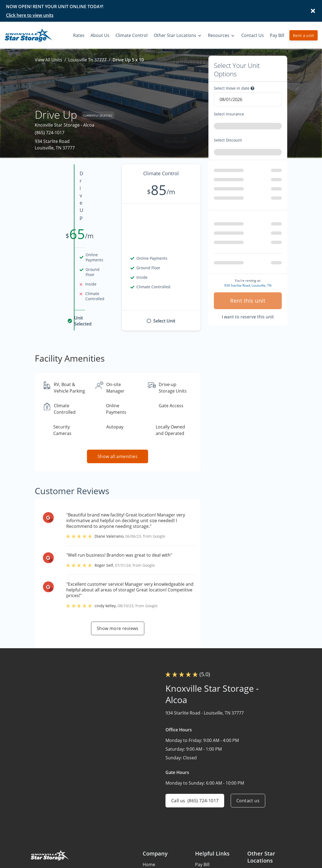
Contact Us (154, 859)
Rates (148, 828)
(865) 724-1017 (50, 133)
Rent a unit (304, 35)
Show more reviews (118, 581)
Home (149, 817)
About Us (152, 838)
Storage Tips (208, 838)
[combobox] (248, 127)
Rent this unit (248, 281)
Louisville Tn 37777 (87, 60)
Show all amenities (118, 409)
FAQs (200, 828)
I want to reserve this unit (248, 297)
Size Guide (206, 849)
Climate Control (159, 849)
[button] (35, 845)
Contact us (248, 753)
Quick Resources (212, 859)
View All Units (49, 60)
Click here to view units (30, 15)
